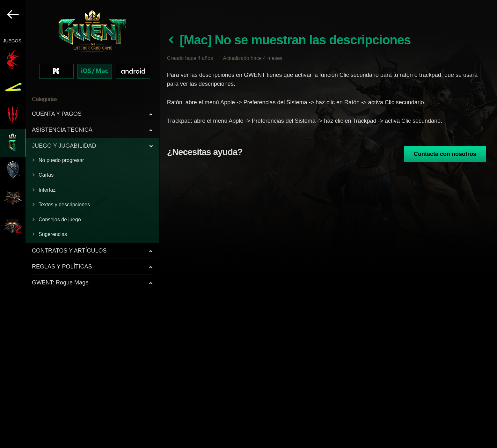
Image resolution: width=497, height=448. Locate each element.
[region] (80, 224)
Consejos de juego (60, 220)
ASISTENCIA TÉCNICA (62, 130)
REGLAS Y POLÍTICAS (62, 267)
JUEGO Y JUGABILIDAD (64, 146)
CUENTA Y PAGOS (57, 114)
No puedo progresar (61, 160)
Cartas (46, 175)
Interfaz (47, 190)
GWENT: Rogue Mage (60, 283)
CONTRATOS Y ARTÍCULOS (69, 251)
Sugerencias (53, 234)
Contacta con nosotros (445, 154)
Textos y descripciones (64, 205)
